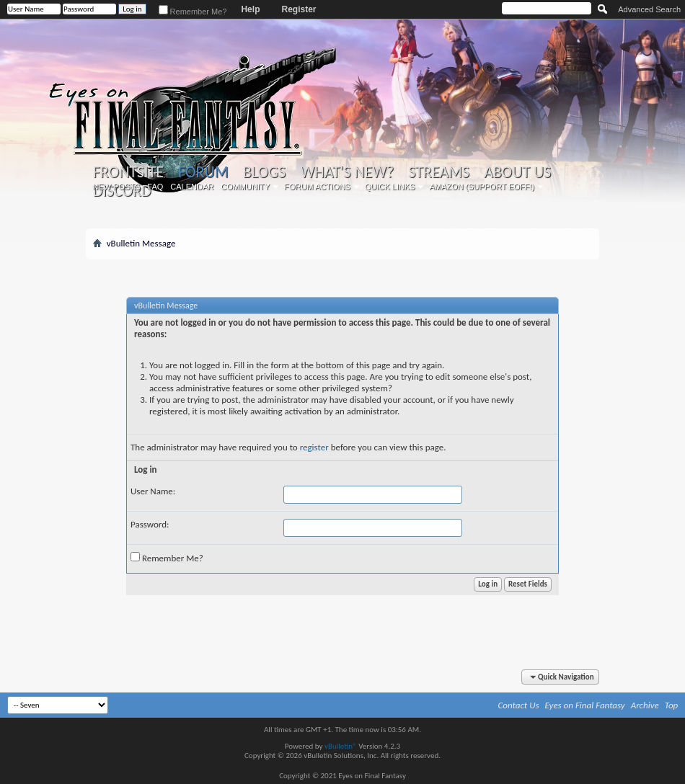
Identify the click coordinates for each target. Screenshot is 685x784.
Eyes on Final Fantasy (585, 705)
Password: (150, 524)
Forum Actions (317, 187)
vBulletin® (341, 746)
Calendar (192, 187)
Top (672, 705)
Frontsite (128, 172)
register (314, 447)
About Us (517, 172)
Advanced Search (649, 9)
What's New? (347, 172)
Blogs (264, 172)
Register (299, 9)
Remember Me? (193, 12)
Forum (203, 172)
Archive (645, 705)
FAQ (155, 187)
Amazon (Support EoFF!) (482, 187)
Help (250, 9)
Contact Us (519, 705)
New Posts (116, 187)
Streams (439, 172)
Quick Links (390, 187)
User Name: (153, 491)
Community (245, 187)
